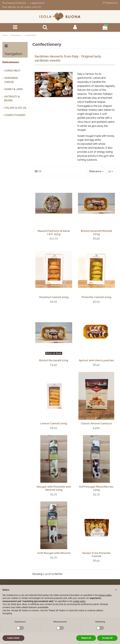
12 (111, 171)
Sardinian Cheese (11, 80)
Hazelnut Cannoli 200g (54, 297)
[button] (116, 590)
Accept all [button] (107, 638)
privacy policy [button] (105, 595)
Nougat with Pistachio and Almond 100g (54, 488)
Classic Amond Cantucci (96, 423)
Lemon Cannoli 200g (54, 423)
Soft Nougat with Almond (54, 553)
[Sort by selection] (96, 171)
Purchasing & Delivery (15, 3)
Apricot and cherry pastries (96, 360)
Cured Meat (12, 71)
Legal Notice (38, 3)
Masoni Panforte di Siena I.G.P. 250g (54, 232)
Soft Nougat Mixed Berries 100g (96, 488)
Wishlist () (110, 3)
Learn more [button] (13, 638)
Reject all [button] (86, 638)
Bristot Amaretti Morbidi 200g (96, 232)
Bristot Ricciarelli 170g (54, 360)
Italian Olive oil (16, 108)
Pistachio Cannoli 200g (96, 297)
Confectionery (15, 115)
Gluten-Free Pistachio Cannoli (96, 555)
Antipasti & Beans (12, 99)
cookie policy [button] (79, 601)
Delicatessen (11, 62)
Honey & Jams (13, 89)
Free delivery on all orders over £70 (22, 7)
